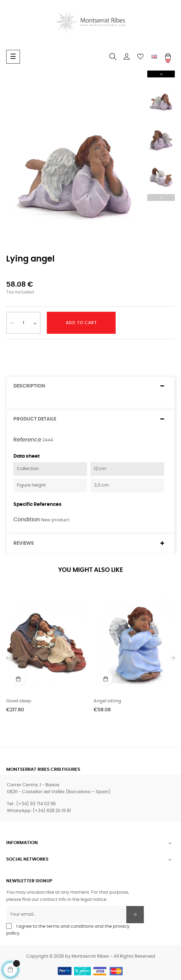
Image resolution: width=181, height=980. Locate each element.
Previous (161, 198)
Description (29, 386)
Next (161, 74)
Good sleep (19, 701)
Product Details (35, 419)
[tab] (90, 386)
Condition (27, 520)
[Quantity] (23, 323)
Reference (27, 440)
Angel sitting (107, 701)
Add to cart (81, 323)
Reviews (24, 543)
